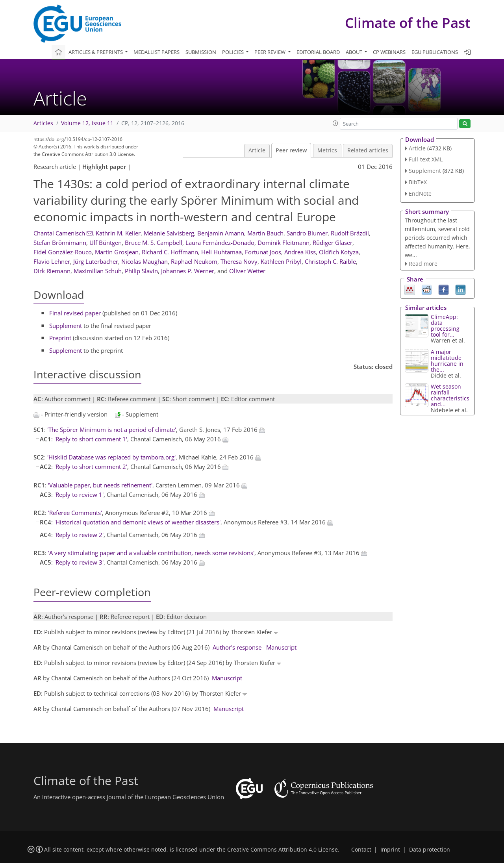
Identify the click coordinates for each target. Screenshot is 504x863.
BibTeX (418, 182)
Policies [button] (233, 52)
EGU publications (435, 52)
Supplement (66, 326)
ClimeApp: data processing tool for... (445, 326)
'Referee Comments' (75, 513)
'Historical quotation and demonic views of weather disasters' (137, 522)
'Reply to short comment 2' (91, 467)
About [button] (355, 52)
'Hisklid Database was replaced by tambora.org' (111, 457)
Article (257, 150)
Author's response (237, 647)
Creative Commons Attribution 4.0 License (283, 850)
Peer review (291, 150)
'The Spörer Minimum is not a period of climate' (112, 430)
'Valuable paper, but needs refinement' (100, 485)
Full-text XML (426, 159)
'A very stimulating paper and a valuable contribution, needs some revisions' (151, 553)
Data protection (430, 850)
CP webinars (389, 52)
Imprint (390, 850)
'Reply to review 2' (79, 535)
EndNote (420, 194)
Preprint (60, 338)
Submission (201, 52)
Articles (43, 123)
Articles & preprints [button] (96, 52)
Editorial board (318, 52)
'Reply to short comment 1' (91, 439)
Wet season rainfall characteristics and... (450, 395)
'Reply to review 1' (79, 494)
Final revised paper (75, 313)
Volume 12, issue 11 (87, 123)
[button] (335, 123)
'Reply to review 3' (79, 562)
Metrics (327, 150)
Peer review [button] (271, 52)
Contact (361, 850)
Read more (423, 264)
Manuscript (281, 647)
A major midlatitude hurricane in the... (447, 361)
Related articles (368, 150)
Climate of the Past (408, 23)
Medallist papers (157, 52)
